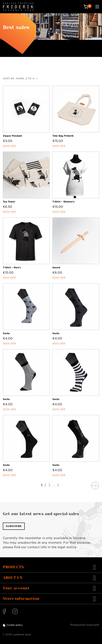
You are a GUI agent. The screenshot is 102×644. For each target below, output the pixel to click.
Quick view (9, 146)
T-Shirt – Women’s (63, 202)
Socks (6, 333)
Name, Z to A (27, 78)
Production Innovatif (85, 625)
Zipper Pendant (12, 136)
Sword (56, 267)
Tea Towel (9, 202)
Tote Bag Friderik (63, 136)
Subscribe (14, 526)
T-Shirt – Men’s (12, 267)
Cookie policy (15, 625)
